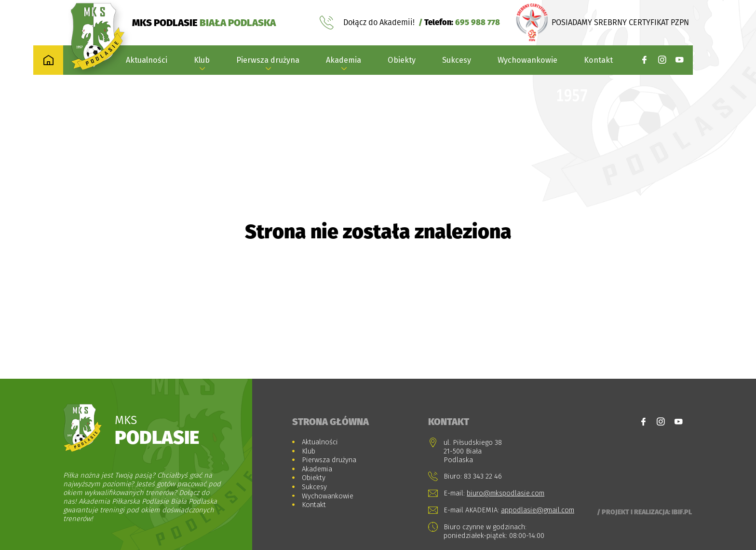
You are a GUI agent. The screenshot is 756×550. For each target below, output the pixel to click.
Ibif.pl (682, 512)
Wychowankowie (527, 60)
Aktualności (147, 60)
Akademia (344, 60)
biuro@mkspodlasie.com (506, 493)
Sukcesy (457, 60)
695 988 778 (478, 22)
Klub (202, 60)
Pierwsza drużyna (268, 60)
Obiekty (402, 60)
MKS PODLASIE (204, 22)
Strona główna (331, 422)
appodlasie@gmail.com (538, 510)
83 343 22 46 (483, 476)
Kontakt (598, 60)
